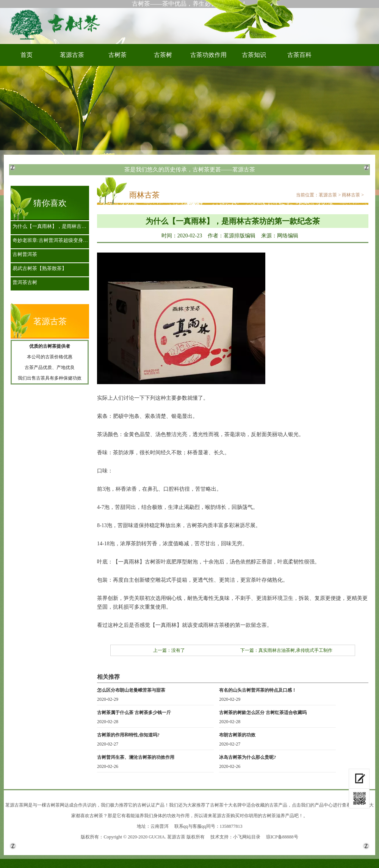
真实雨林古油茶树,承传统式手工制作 (295, 650)
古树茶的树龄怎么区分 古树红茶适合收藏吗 (263, 713)
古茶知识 (254, 55)
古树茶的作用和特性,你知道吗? (128, 735)
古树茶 (57, 24)
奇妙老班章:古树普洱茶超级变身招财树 (52, 240)
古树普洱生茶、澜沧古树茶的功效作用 (136, 757)
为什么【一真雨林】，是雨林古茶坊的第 (52, 226)
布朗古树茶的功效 (237, 735)
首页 (27, 55)
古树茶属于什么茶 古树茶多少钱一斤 (134, 713)
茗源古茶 (72, 55)
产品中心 (324, 805)
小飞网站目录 (247, 837)
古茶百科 (299, 55)
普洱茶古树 (25, 282)
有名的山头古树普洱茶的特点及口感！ (258, 690)
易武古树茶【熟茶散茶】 (40, 268)
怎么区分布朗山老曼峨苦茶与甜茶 (131, 690)
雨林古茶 (351, 195)
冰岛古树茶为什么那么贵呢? (247, 757)
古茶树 (163, 55)
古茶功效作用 (208, 55)
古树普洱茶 (25, 254)
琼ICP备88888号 (282, 837)
